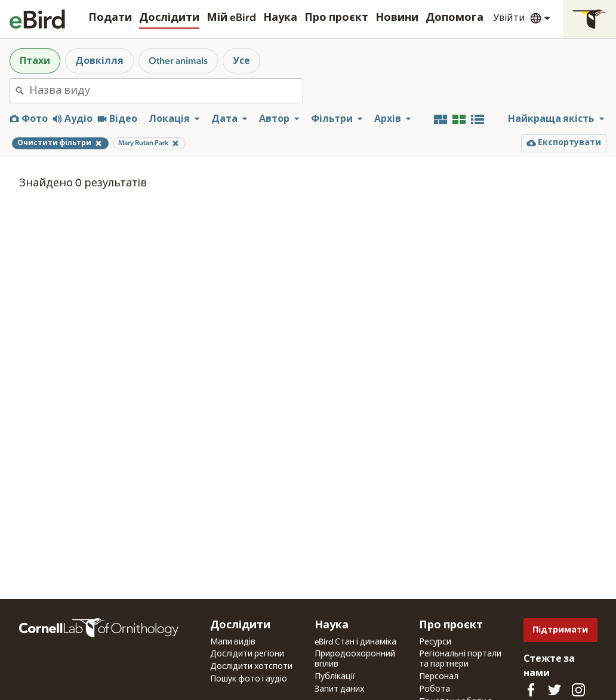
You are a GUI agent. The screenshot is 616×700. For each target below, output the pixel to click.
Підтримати (560, 630)
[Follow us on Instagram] (578, 690)
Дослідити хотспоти (251, 667)
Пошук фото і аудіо (249, 679)
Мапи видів (233, 642)
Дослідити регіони (247, 654)
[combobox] (166, 91)
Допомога (455, 18)
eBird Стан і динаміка (355, 642)
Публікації (335, 677)
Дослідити (169, 18)
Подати (110, 18)
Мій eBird (231, 18)
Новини (397, 18)
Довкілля (99, 61)
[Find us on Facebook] (531, 690)
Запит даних (339, 689)
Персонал (439, 677)
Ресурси (435, 642)
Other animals (178, 61)
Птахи (35, 61)
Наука (280, 18)
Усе (241, 61)
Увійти (509, 18)
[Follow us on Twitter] (555, 690)
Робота (435, 689)
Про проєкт (336, 18)
